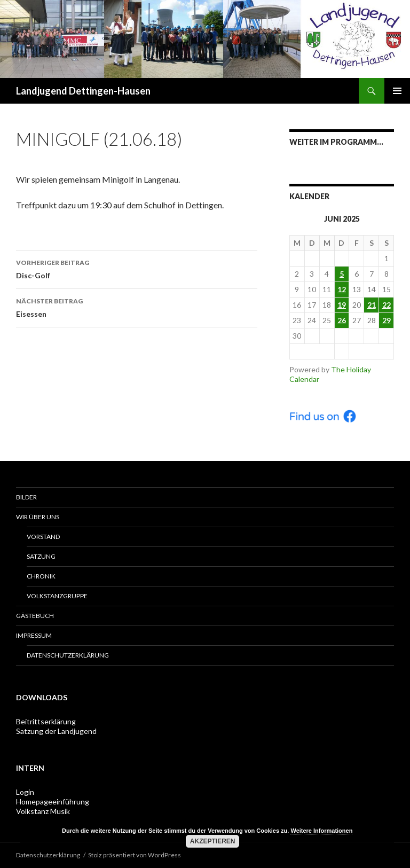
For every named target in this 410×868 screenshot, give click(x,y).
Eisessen (137, 307)
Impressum (34, 635)
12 (342, 289)
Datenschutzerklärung (68, 655)
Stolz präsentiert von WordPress (135, 855)
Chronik (41, 576)
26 (342, 320)
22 (387, 305)
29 (387, 320)
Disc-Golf (137, 268)
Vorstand (43, 537)
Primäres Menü (397, 91)
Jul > (371, 351)
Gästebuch (35, 616)
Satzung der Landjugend (56, 731)
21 (372, 305)
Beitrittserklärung (46, 721)
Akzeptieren (213, 841)
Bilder (26, 497)
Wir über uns (38, 517)
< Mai (312, 351)
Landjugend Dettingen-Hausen (83, 91)
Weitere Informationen (321, 831)
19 (342, 305)
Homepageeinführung (53, 801)
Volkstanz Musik (43, 811)
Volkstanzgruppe (57, 596)
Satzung (41, 556)
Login (25, 792)
